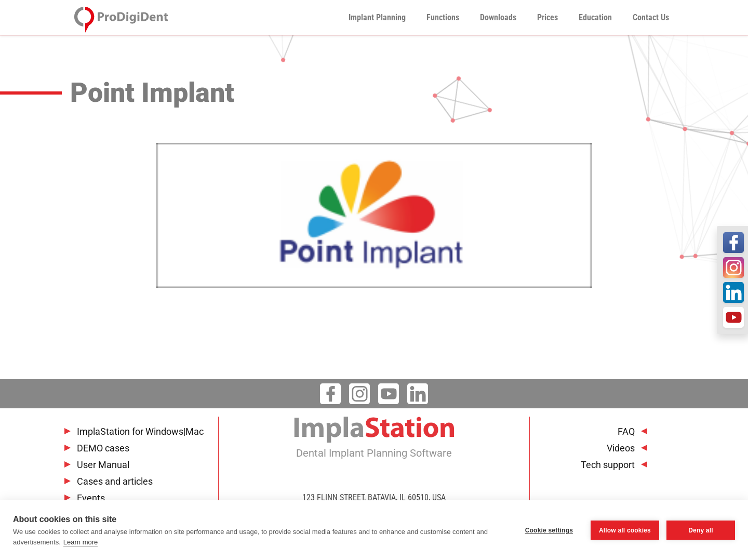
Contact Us (651, 17)
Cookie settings (549, 530)
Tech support (608, 465)
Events (91, 498)
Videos (621, 448)
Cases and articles (115, 481)
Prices (547, 17)
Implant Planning (377, 17)
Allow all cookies (625, 530)
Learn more (81, 542)
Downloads (498, 17)
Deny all (701, 530)
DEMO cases (103, 448)
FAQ (626, 431)
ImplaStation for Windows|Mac (140, 431)
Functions (443, 17)
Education (595, 17)
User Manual (103, 465)
